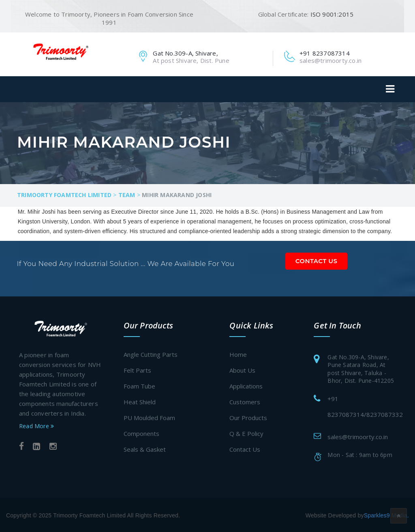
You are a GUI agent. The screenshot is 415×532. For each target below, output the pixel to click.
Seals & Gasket (145, 448)
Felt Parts (137, 369)
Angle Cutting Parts (151, 354)
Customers (245, 401)
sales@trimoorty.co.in (358, 435)
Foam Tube (139, 385)
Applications (246, 385)
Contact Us (317, 260)
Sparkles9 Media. (386, 515)
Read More (36, 425)
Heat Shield (140, 401)
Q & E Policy (246, 433)
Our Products (248, 417)
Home (238, 354)
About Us (242, 369)
